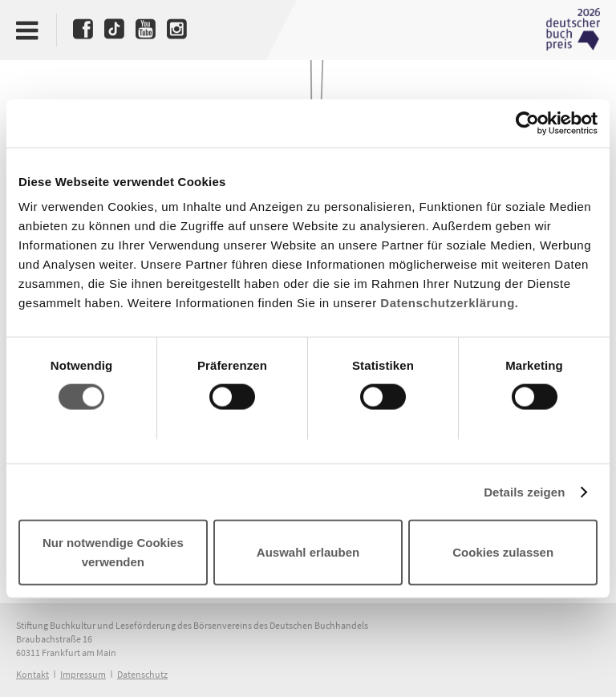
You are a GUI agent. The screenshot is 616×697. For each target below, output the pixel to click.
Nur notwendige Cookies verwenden (113, 552)
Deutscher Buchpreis (573, 30)
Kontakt (32, 674)
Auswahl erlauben (308, 552)
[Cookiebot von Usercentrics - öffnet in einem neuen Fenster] (527, 123)
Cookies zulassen (503, 552)
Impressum (83, 674)
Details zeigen (524, 491)
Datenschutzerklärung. (449, 303)
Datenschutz (142, 674)
